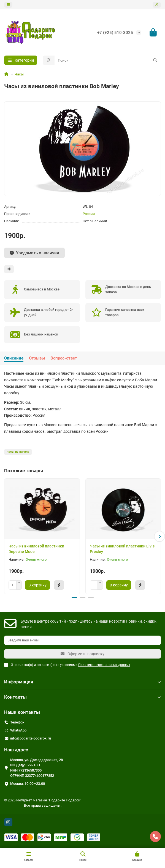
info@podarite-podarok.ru (31, 738)
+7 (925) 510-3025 (115, 33)
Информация (82, 681)
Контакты (82, 697)
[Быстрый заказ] (59, 585)
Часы (19, 74)
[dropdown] (8, 5)
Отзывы (37, 358)
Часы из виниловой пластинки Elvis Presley (122, 549)
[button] (159, 536)
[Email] (82, 640)
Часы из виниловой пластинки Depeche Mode (36, 549)
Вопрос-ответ (64, 358)
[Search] (108, 60)
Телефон (17, 722)
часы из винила (18, 452)
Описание (14, 358)
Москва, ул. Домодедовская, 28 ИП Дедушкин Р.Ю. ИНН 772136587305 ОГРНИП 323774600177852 (36, 767)
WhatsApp (18, 730)
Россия (89, 214)
